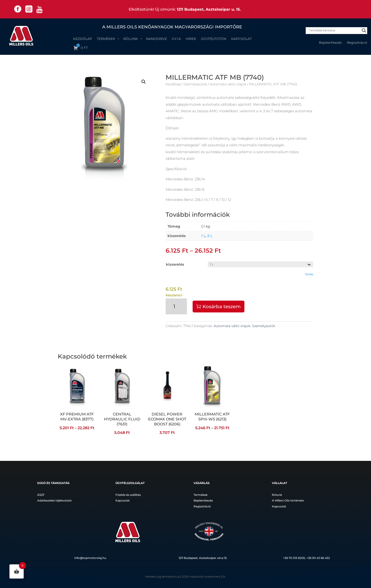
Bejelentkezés (330, 43)
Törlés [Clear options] (309, 274)
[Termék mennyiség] (176, 307)
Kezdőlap (173, 84)
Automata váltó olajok (228, 84)
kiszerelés (175, 264)
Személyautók (195, 84)
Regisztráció (357, 43)
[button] (144, 82)
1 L (203, 236)
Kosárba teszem (222, 307)
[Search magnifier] (364, 30)
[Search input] (334, 30)
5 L (210, 236)
